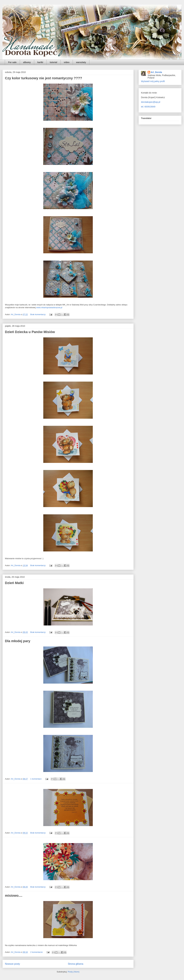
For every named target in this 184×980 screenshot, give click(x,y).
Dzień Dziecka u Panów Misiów (30, 332)
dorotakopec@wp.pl (151, 102)
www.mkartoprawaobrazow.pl (49, 307)
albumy (27, 62)
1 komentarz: (36, 779)
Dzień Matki (14, 583)
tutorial (53, 62)
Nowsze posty (12, 964)
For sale (12, 62)
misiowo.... (14, 896)
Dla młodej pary (18, 641)
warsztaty (81, 62)
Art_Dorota (156, 72)
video (67, 62)
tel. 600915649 (148, 107)
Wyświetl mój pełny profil (153, 81)
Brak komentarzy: (38, 314)
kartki (40, 62)
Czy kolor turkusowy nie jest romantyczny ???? (44, 78)
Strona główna (76, 964)
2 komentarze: (37, 952)
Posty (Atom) (74, 972)
